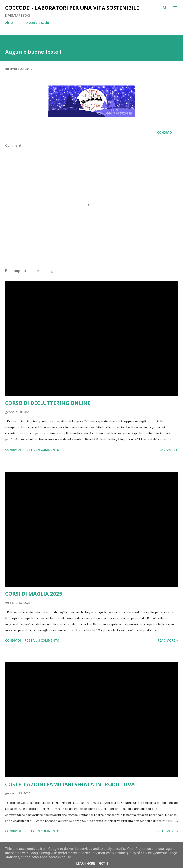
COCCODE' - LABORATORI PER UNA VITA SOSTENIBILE (72, 8)
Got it (104, 863)
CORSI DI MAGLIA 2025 (34, 594)
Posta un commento (42, 450)
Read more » (168, 450)
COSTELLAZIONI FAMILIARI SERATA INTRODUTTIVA (70, 784)
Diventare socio (19, 23)
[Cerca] (165, 8)
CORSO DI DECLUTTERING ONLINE (48, 403)
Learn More (85, 863)
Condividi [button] (165, 132)
